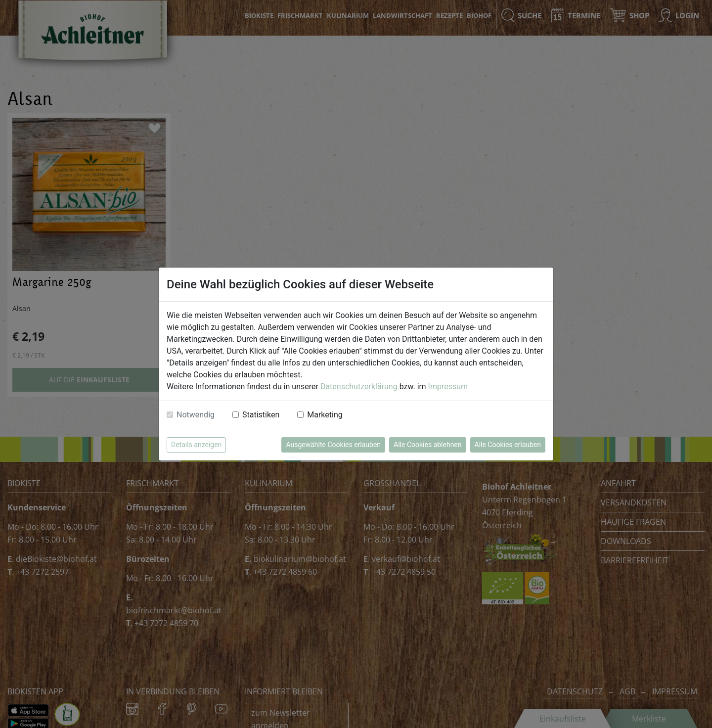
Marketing (325, 415)
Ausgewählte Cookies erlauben (333, 445)
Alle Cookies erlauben (508, 445)
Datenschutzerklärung (359, 387)
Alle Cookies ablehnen (427, 445)
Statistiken (261, 415)
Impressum (448, 387)
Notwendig (196, 415)
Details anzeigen (196, 445)
